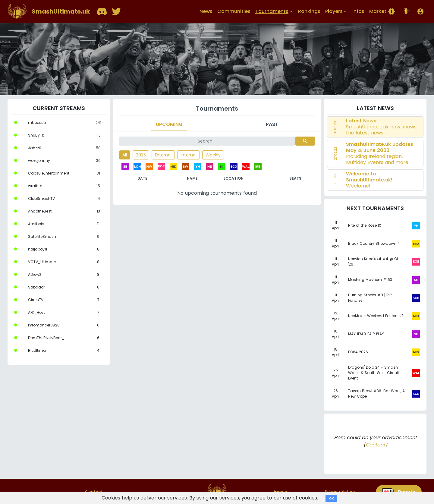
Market (382, 11)
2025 (141, 155)
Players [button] (336, 11)
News (206, 11)
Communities (234, 11)
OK (331, 498)
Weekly (213, 155)
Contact (375, 445)
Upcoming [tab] (169, 124)
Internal (189, 155)
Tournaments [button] (274, 11)
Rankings (309, 11)
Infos (358, 11)
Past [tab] (272, 124)
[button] (420, 11)
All (125, 155)
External (163, 155)
